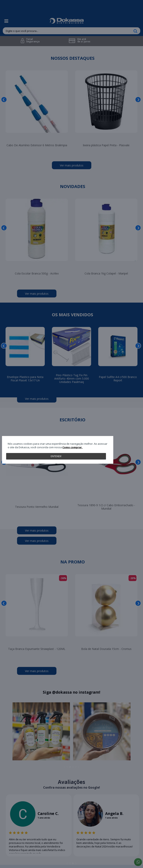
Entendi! (56, 456)
